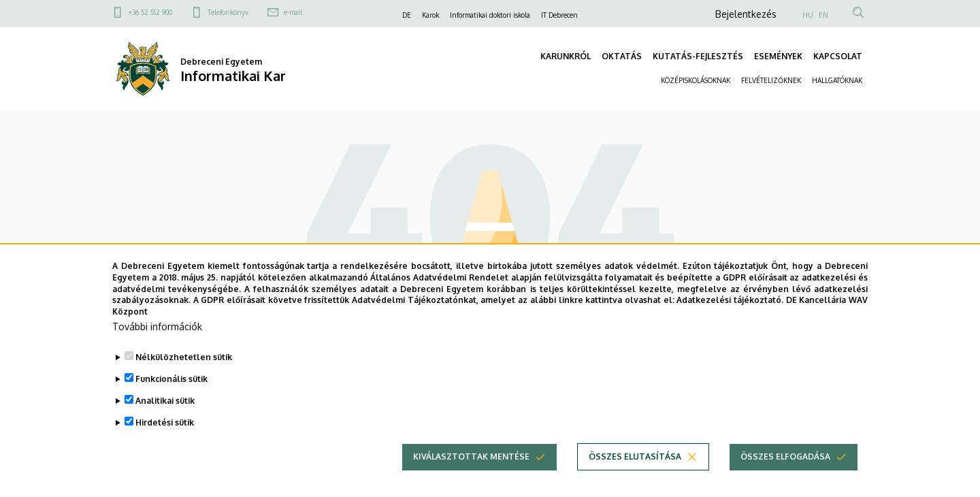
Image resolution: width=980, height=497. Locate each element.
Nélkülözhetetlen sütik (184, 358)
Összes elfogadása (785, 458)
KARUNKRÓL (566, 56)
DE (407, 15)
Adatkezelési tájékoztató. (730, 301)
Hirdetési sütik (165, 424)
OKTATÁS (622, 56)
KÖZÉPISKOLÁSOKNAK (696, 80)
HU (808, 15)
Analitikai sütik (165, 402)
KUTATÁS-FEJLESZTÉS (698, 56)
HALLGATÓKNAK (837, 80)
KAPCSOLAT (838, 56)
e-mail (293, 12)
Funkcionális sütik (171, 380)
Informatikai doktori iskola (490, 15)
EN (823, 15)
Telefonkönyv (228, 12)
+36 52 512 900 (150, 12)
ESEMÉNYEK (778, 56)
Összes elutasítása (635, 458)
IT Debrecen (559, 15)
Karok (430, 15)
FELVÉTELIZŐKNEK (771, 80)
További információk (157, 328)
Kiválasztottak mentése (471, 458)
